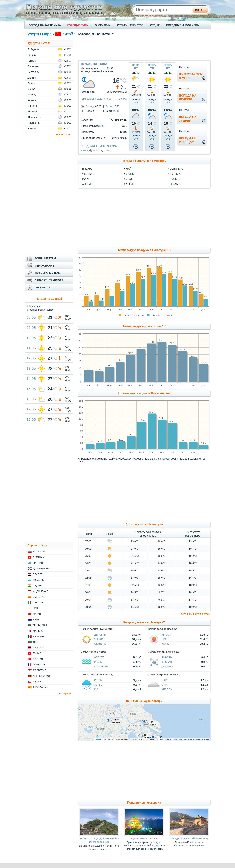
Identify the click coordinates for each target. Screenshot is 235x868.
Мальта (38, 631)
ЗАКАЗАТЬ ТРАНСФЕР (49, 280)
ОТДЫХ (155, 25)
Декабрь (100, 635)
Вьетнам (39, 557)
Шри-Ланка (40, 687)
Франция (39, 665)
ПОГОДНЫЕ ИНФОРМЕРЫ (183, 25)
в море (191, 76)
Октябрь (100, 644)
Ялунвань (34, 123)
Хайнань (33, 100)
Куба (36, 619)
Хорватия (40, 670)
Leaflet (98, 739)
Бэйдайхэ (34, 49)
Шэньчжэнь (35, 117)
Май (164, 680)
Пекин (31, 83)
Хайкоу (32, 95)
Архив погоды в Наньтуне (144, 524)
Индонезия (41, 591)
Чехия (37, 682)
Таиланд (39, 648)
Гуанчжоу (33, 66)
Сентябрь (101, 666)
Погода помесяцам (188, 140)
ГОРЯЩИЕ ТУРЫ (78, 25)
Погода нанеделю (188, 97)
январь (87, 169)
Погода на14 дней (188, 119)
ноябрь (175, 179)
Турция (38, 659)
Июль (165, 639)
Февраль (168, 662)
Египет (38, 574)
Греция (38, 563)
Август (166, 635)
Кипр (36, 608)
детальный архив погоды (196, 614)
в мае (84, 150)
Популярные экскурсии (144, 802)
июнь (130, 174)
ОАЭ (36, 642)
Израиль (38, 580)
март (86, 179)
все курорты (63, 134)
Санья (31, 89)
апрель (87, 184)
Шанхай (32, 112)
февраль (88, 174)
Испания (39, 597)
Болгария (40, 552)
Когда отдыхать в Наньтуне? (144, 622)
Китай (68, 34)
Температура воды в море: (96, 99)
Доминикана (42, 569)
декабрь (175, 184)
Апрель (167, 689)
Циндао (32, 106)
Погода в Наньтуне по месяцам (144, 161)
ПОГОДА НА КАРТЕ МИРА (45, 25)
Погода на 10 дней (49, 299)
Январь (99, 639)
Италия (38, 602)
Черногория (42, 676)
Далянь (32, 78)
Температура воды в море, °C (144, 326)
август (131, 184)
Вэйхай (32, 55)
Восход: (90, 106)
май (129, 169)
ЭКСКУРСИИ (103, 25)
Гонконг (32, 61)
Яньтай (32, 128)
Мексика (39, 636)
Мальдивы (40, 625)
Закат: (109, 106)
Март (165, 685)
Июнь (166, 644)
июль (130, 179)
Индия (37, 585)
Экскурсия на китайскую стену (189, 838)
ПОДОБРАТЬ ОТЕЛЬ (48, 273)
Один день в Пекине (144, 838)
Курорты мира (39, 34)
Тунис (37, 653)
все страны (65, 693)
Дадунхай (34, 72)
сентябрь (176, 169)
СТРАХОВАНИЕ (45, 266)
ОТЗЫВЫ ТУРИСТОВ (130, 25)
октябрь (175, 174)
